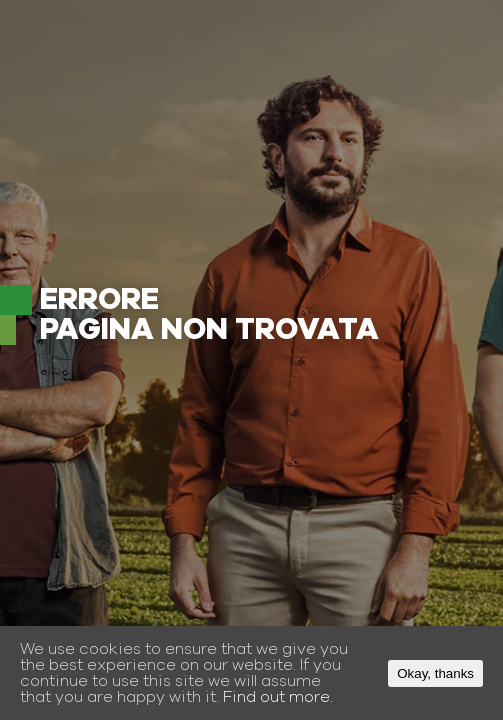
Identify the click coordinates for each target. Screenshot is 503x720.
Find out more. (278, 697)
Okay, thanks (435, 673)
